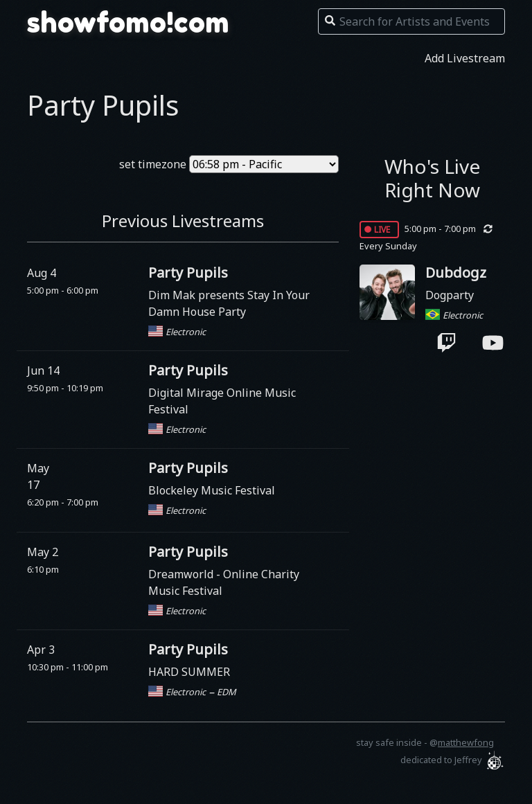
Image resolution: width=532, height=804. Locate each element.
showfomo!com (128, 22)
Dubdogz (456, 273)
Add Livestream (465, 58)
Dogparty (450, 295)
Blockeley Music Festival (212, 490)
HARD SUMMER (189, 672)
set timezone (153, 164)
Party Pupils (188, 273)
